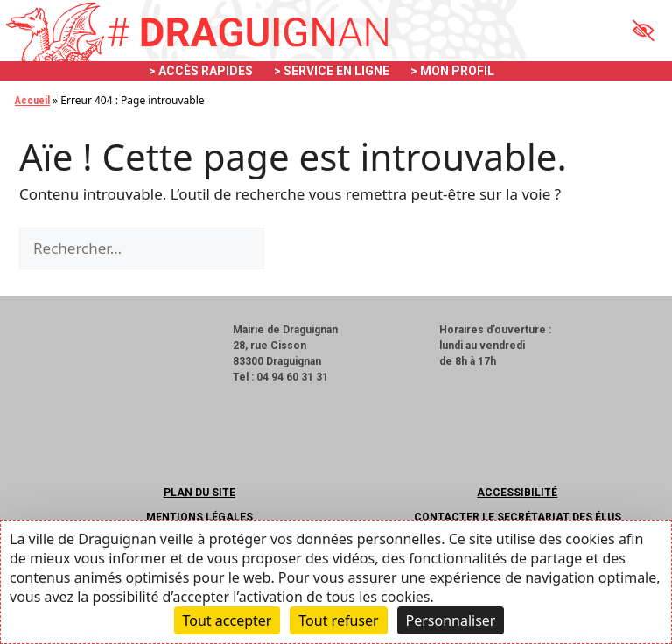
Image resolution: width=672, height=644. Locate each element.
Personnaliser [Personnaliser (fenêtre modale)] (451, 620)
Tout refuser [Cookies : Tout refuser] (338, 620)
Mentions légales (199, 517)
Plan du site (199, 493)
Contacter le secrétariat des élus (518, 517)
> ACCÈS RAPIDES (201, 71)
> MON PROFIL (452, 71)
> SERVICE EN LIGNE (332, 71)
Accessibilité (517, 493)
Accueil (32, 101)
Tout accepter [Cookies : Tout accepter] (227, 620)
